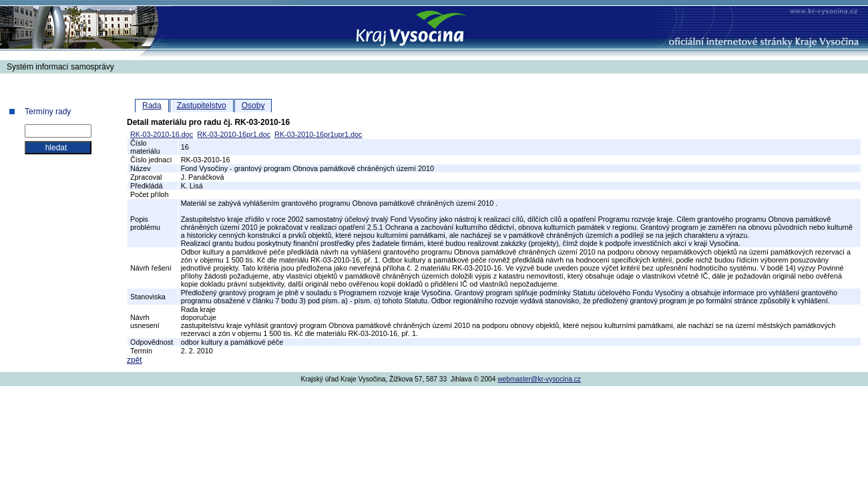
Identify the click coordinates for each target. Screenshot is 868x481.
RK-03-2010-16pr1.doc (234, 134)
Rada (152, 106)
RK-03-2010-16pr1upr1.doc (318, 134)
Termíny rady (48, 112)
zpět (135, 360)
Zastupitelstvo (202, 106)
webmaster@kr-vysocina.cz (539, 379)
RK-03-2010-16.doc (162, 134)
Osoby (253, 106)
